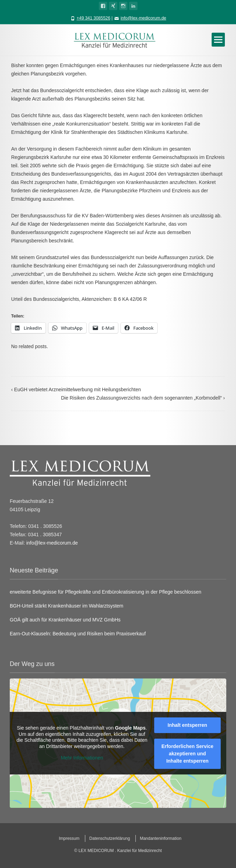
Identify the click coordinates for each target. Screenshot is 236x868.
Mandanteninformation (161, 838)
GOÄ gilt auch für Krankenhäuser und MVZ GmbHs (65, 620)
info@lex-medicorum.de (143, 18)
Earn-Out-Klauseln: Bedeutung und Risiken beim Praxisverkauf (78, 634)
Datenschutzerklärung (110, 838)
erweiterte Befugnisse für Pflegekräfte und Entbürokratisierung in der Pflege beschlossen (105, 592)
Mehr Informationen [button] (82, 758)
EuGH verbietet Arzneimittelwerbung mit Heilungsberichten (76, 389)
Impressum (69, 838)
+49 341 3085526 (93, 18)
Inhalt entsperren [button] (188, 725)
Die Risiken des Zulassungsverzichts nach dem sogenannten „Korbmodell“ (143, 398)
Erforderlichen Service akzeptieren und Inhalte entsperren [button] (187, 754)
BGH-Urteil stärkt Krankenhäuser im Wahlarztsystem (66, 606)
